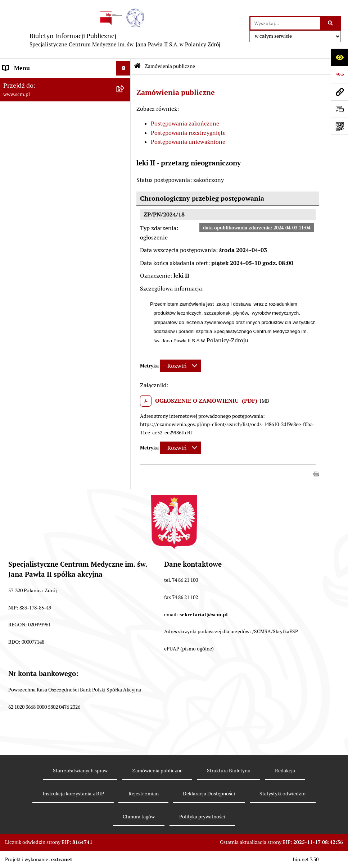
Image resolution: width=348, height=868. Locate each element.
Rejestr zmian (144, 794)
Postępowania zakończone (185, 124)
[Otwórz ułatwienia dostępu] (339, 57)
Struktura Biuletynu (229, 771)
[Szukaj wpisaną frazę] (331, 23)
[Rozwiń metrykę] (181, 366)
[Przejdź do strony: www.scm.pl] (339, 92)
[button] (316, 473)
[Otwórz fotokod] (339, 126)
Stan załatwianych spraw (80, 771)
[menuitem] (65, 102)
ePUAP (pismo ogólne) (189, 649)
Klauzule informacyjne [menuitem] (32, 227)
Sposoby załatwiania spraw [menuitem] (38, 177)
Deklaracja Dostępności (209, 794)
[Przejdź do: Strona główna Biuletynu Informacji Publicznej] (137, 67)
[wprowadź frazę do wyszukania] (285, 23)
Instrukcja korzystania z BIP (73, 794)
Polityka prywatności (202, 817)
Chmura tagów (139, 817)
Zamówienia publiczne (170, 66)
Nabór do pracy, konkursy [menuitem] (35, 192)
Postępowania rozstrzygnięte (188, 133)
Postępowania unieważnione (188, 142)
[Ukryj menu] (123, 68)
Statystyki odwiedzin (283, 794)
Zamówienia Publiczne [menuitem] (32, 206)
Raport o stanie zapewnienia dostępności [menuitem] (56, 247)
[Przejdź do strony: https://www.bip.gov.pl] (339, 74)
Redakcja (285, 771)
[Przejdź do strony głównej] (125, 29)
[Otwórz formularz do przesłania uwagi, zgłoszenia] (339, 109)
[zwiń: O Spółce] (125, 83)
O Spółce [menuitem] (14, 83)
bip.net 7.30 (306, 859)
